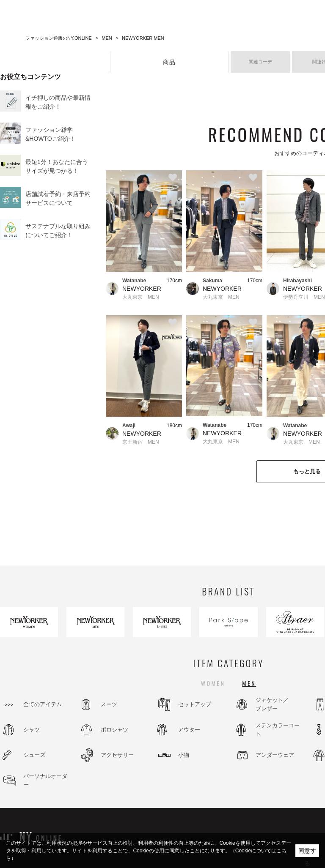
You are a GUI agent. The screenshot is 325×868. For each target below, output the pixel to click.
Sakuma (212, 281)
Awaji (129, 426)
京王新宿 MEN (141, 442)
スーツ (109, 704)
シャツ (32, 730)
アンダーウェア (275, 755)
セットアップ (195, 704)
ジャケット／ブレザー (272, 704)
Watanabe (134, 281)
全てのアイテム (43, 704)
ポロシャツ (114, 730)
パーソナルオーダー (45, 780)
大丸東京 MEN (141, 297)
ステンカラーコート (278, 730)
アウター (189, 730)
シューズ (34, 755)
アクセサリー (117, 755)
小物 (184, 755)
